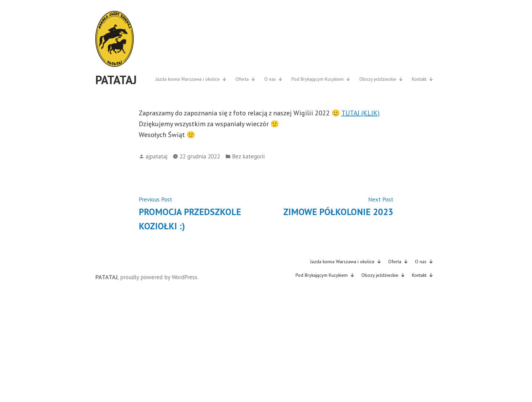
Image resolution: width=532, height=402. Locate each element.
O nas (273, 79)
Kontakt (423, 79)
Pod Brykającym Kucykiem (321, 79)
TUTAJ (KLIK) (360, 113)
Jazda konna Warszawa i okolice (191, 79)
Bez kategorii (248, 156)
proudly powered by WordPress (159, 277)
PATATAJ (116, 80)
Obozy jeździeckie (381, 79)
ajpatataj (156, 156)
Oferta (245, 79)
